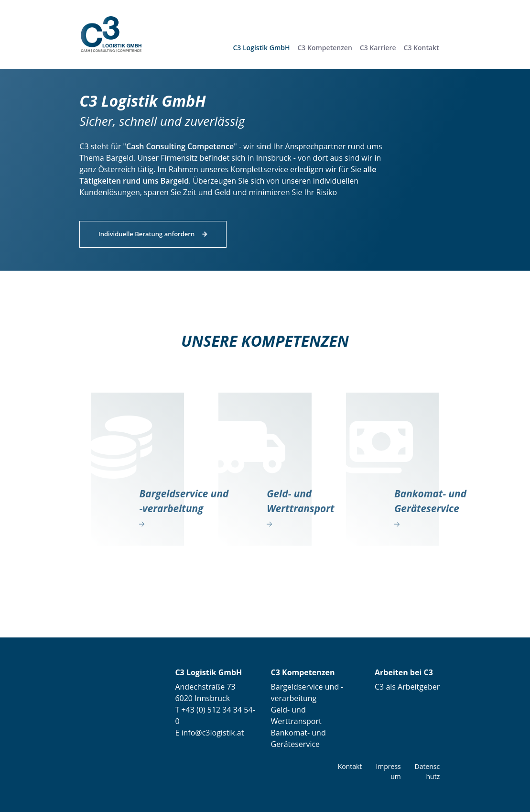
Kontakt (350, 766)
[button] (325, 48)
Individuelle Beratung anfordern (146, 234)
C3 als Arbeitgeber (407, 687)
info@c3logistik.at (211, 733)
